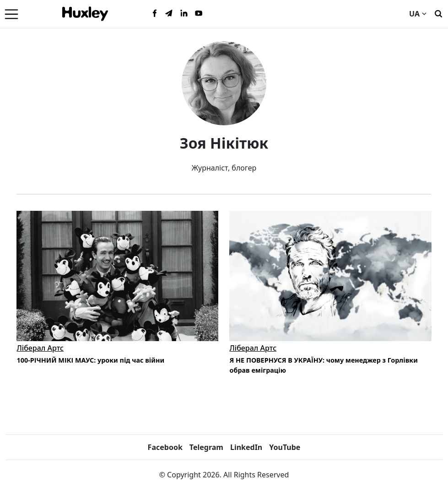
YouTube (285, 447)
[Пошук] (438, 13)
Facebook (165, 447)
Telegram (206, 447)
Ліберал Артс (40, 348)
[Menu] (11, 14)
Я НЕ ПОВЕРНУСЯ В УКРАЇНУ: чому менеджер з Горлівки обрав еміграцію (323, 365)
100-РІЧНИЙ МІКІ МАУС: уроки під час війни (90, 360)
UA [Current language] (418, 14)
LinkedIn (246, 447)
